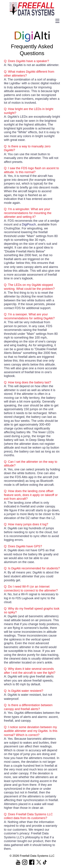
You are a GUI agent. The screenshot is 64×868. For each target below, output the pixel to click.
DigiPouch (29, 224)
